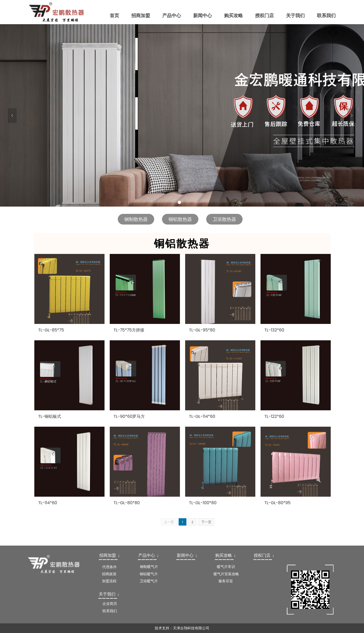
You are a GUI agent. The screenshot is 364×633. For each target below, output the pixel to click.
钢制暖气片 (149, 567)
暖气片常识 (226, 567)
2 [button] (185, 202)
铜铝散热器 (180, 219)
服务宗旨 (226, 581)
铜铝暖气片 (149, 574)
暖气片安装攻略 (226, 574)
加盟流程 (109, 581)
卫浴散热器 (224, 219)
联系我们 (110, 611)
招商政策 (109, 574)
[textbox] (111, 555)
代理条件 (109, 567)
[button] (12, 116)
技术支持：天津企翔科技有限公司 (182, 628)
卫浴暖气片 (149, 581)
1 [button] (179, 202)
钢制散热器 (136, 219)
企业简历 (110, 604)
